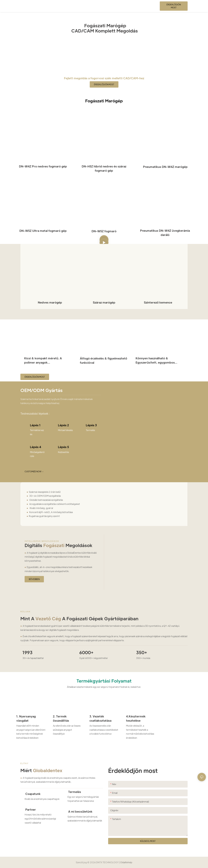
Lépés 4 (36, 447)
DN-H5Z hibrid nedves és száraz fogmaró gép (104, 168)
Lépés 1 (35, 425)
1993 (27, 652)
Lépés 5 (63, 447)
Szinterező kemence (158, 302)
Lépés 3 (91, 425)
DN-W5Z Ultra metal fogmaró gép (43, 231)
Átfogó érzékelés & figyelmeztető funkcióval (104, 360)
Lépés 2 (63, 425)
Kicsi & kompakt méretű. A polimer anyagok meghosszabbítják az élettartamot (48, 360)
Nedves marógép (50, 302)
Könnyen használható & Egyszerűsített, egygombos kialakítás (155, 360)
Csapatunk (33, 794)
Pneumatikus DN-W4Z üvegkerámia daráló (165, 233)
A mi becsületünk (80, 811)
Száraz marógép (104, 302)
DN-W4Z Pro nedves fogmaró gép (43, 166)
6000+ (86, 652)
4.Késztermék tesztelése (136, 718)
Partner (30, 810)
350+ (142, 652)
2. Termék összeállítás (61, 718)
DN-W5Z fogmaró (104, 231)
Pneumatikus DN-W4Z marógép (165, 167)
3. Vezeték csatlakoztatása (100, 718)
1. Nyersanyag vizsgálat (26, 718)
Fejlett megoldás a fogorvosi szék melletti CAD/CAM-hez (104, 78)
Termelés (74, 792)
